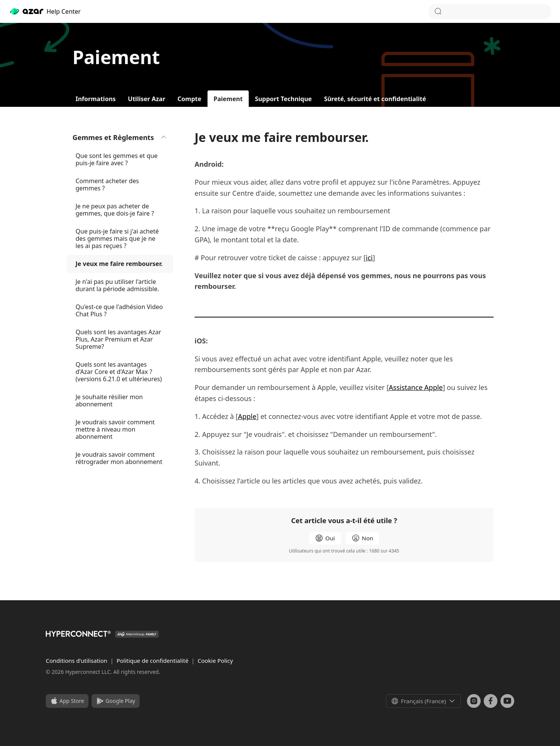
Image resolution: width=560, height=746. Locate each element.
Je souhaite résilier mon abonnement (109, 400)
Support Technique (283, 99)
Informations (96, 99)
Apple (247, 416)
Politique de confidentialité (153, 661)
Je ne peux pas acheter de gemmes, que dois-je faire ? (115, 210)
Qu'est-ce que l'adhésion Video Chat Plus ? (119, 310)
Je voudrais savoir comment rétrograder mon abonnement (119, 458)
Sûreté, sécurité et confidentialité (375, 99)
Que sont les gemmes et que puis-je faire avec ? (117, 159)
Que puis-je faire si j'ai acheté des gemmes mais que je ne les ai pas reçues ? (117, 238)
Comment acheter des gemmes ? (107, 184)
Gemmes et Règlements (120, 137)
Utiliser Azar (146, 99)
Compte (189, 99)
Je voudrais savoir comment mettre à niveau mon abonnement (115, 429)
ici (369, 258)
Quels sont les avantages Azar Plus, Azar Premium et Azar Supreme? (118, 339)
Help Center (45, 11)
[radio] (325, 538)
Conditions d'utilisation (77, 661)
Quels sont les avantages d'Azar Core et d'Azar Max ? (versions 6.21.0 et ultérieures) (119, 372)
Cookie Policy (215, 661)
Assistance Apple (416, 387)
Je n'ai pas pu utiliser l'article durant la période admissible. (117, 285)
